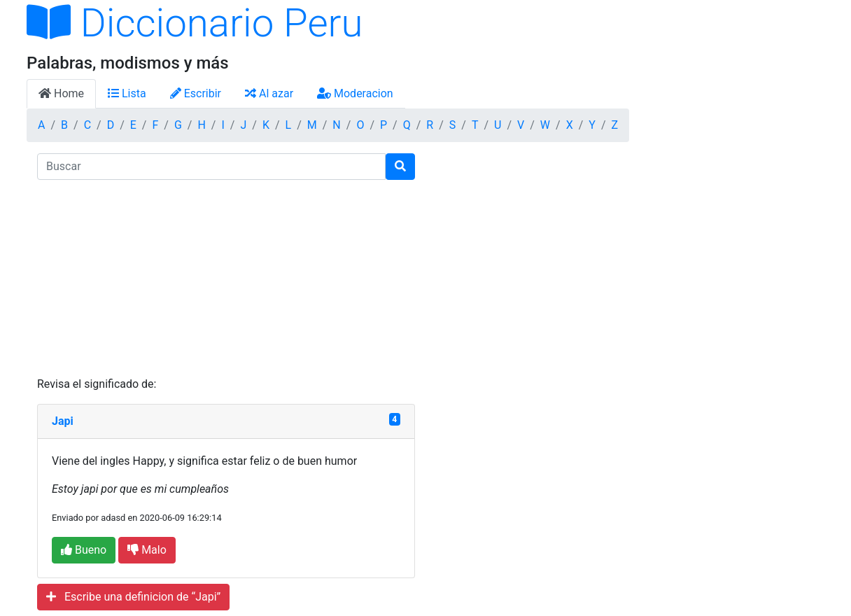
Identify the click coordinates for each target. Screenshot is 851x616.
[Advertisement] (226, 278)
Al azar (269, 93)
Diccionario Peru (195, 23)
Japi (63, 421)
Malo (147, 550)
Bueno (84, 550)
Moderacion (355, 93)
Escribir (196, 93)
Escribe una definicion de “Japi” (133, 597)
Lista (127, 93)
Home (61, 93)
